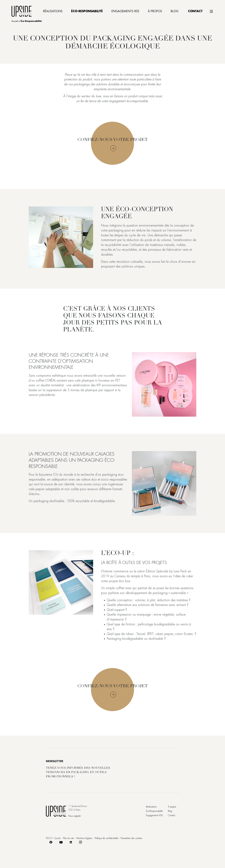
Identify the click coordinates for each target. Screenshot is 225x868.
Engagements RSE (125, 11)
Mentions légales (84, 838)
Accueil (15, 21)
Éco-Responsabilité (87, 11)
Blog (174, 11)
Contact (195, 11)
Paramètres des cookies (132, 838)
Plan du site (68, 838)
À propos (155, 11)
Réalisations (53, 11)
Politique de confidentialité (106, 838)
